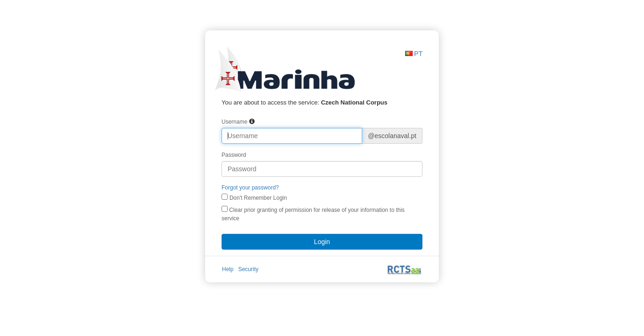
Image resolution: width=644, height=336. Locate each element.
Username (234, 122)
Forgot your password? (250, 188)
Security (248, 269)
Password (234, 155)
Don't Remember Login (258, 198)
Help (228, 269)
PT (418, 54)
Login (322, 242)
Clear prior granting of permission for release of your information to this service (313, 214)
